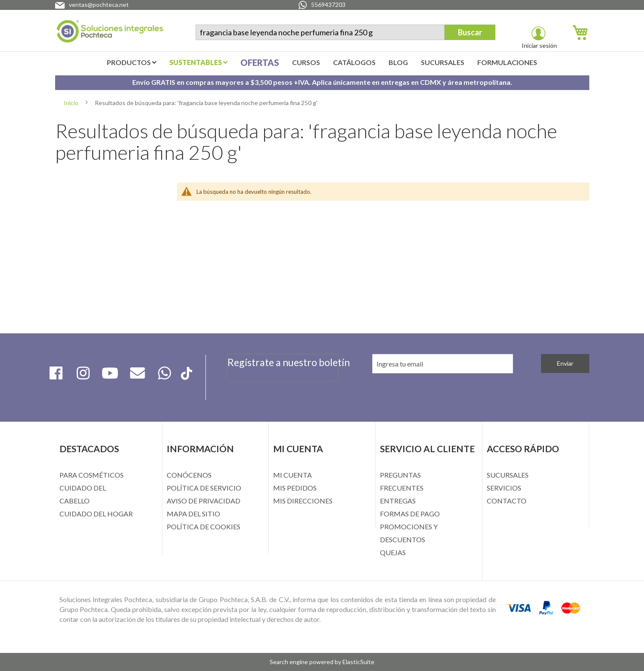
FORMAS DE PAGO (410, 514)
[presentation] (283, 385)
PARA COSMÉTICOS (92, 475)
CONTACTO (507, 501)
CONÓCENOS (189, 475)
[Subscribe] (565, 363)
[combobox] (320, 32)
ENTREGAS (398, 501)
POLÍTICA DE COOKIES (204, 527)
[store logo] (110, 33)
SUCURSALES (508, 475)
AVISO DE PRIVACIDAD (204, 501)
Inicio (72, 103)
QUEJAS (393, 552)
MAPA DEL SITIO (193, 514)
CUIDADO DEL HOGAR (96, 514)
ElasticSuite (358, 662)
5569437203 (328, 5)
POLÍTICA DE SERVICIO (204, 488)
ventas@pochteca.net (99, 5)
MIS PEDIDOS (295, 488)
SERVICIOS (504, 488)
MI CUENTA (292, 475)
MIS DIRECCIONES (303, 501)
